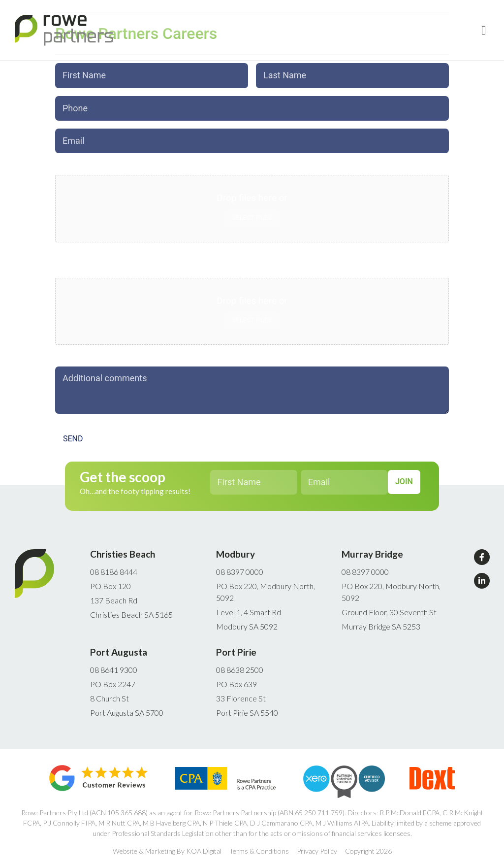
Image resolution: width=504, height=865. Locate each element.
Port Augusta (119, 646)
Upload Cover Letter (93, 162)
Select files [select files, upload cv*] (252, 316)
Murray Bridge (372, 548)
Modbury (236, 548)
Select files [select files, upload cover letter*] (252, 213)
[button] (484, 30)
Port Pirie (236, 646)
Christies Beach (123, 548)
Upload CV (76, 265)
